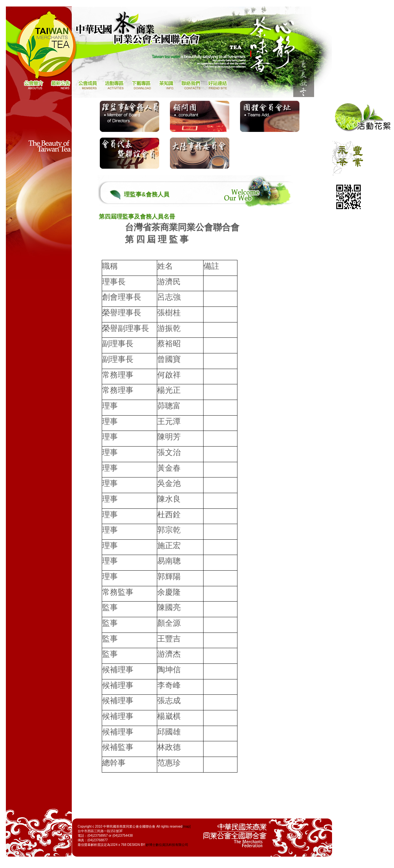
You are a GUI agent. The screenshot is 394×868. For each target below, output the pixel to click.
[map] (186, 826)
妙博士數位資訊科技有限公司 (167, 845)
